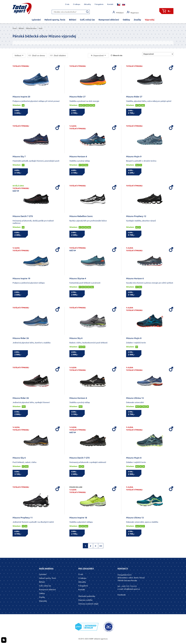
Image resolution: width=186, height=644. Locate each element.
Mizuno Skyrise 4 (78, 278)
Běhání (73, 20)
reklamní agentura (101, 639)
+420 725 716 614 (129, 586)
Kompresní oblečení (109, 20)
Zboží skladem (60, 55)
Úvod (15, 28)
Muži (41, 28)
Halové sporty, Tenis (55, 20)
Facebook (122, 595)
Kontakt (110, 4)
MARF (91, 639)
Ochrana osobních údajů (88, 604)
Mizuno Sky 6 (76, 338)
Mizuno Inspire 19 (21, 278)
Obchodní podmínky (87, 596)
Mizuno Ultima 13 (135, 398)
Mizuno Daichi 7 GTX (23, 216)
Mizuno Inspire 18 (78, 518)
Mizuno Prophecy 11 (23, 518)
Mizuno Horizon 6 (78, 156)
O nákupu (77, 4)
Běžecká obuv (31, 28)
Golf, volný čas (87, 20)
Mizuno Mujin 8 (134, 338)
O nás (67, 4)
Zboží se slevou (38, 55)
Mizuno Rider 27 (77, 97)
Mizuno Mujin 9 (134, 156)
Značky (137, 20)
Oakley (126, 20)
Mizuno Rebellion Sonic (81, 216)
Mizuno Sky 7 (19, 156)
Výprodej (150, 20)
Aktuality (87, 4)
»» (101, 546)
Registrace (133, 12)
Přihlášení (118, 12)
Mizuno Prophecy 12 (136, 216)
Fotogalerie (99, 4)
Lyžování (36, 20)
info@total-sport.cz (132, 589)
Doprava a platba (85, 600)
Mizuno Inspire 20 (21, 97)
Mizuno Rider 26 (21, 338)
